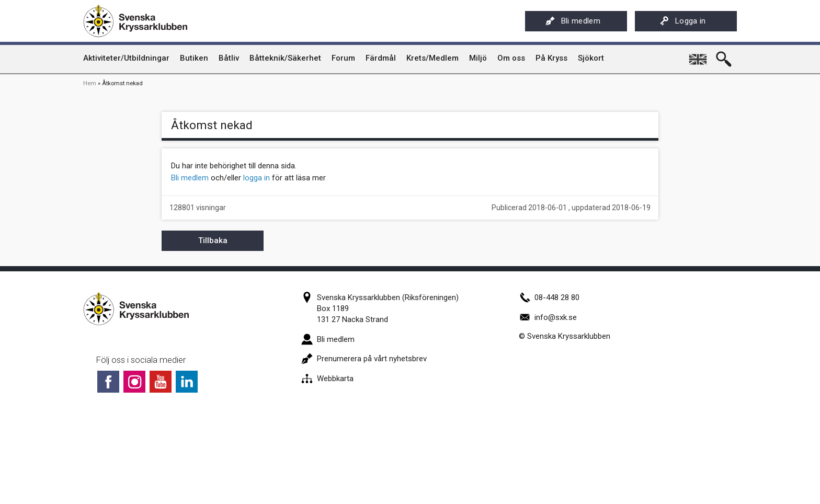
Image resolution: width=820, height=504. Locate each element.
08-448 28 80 (549, 297)
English (699, 55)
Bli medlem (573, 21)
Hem (90, 83)
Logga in (683, 21)
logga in (257, 178)
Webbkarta (327, 379)
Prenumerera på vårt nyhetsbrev (364, 359)
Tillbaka (213, 240)
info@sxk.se (548, 317)
